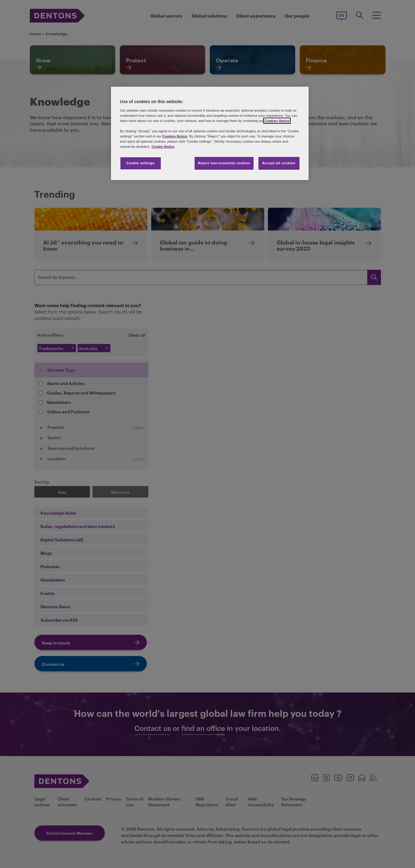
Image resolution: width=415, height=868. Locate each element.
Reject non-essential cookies (224, 163)
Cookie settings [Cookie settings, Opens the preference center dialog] (140, 163)
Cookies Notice (277, 121)
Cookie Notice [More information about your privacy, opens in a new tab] (163, 147)
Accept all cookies (279, 163)
